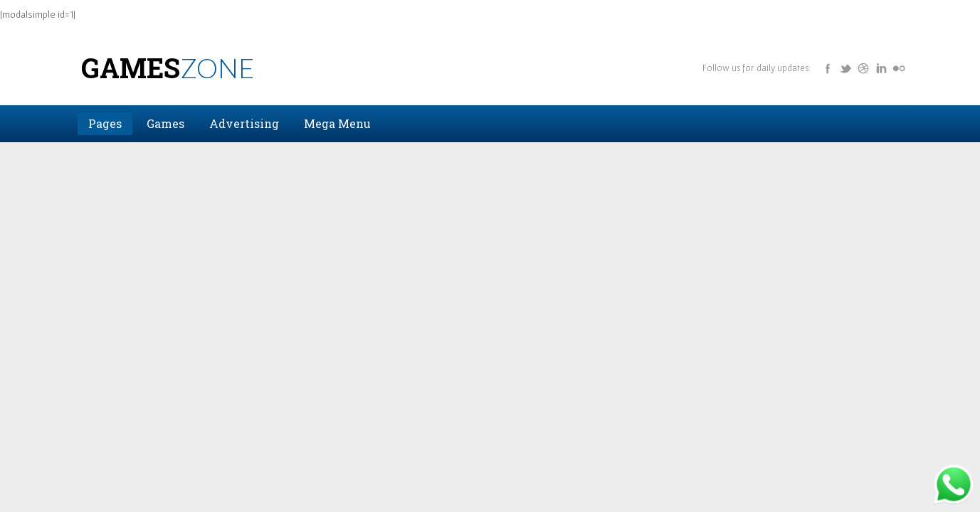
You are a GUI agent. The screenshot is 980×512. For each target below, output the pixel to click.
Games (168, 68)
